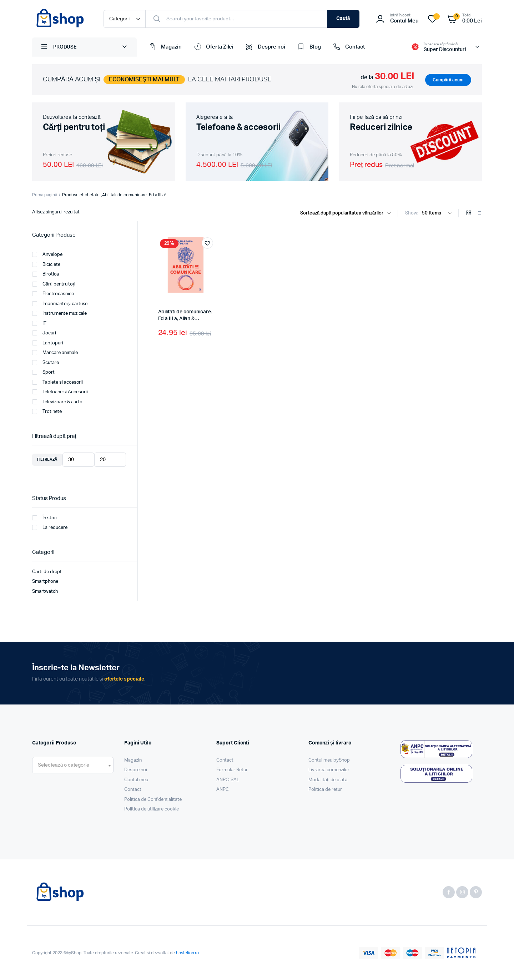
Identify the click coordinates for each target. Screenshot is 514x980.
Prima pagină (45, 195)
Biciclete (46, 264)
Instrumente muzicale (59, 313)
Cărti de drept (47, 572)
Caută (343, 19)
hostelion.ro (188, 953)
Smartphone (45, 582)
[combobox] (73, 765)
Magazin (165, 47)
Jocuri (44, 333)
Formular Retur (232, 770)
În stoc (44, 518)
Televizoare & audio (57, 402)
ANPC (223, 790)
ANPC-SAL (228, 780)
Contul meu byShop (329, 760)
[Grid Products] (469, 214)
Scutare (46, 363)
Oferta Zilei (213, 47)
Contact (348, 47)
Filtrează (47, 459)
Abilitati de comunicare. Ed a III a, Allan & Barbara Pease (185, 319)
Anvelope (47, 254)
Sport (43, 372)
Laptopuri (48, 343)
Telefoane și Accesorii (60, 392)
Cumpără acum (448, 80)
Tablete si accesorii (57, 382)
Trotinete (47, 411)
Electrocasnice (53, 294)
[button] (207, 243)
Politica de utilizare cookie (152, 809)
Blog (308, 47)
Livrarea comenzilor (329, 770)
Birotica (46, 274)
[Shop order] (347, 213)
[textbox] (64, 765)
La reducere (50, 527)
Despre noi (265, 47)
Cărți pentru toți (54, 284)
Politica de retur (325, 790)
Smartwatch (45, 592)
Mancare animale (55, 353)
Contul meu (136, 780)
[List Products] (479, 214)
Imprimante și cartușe (60, 304)
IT (39, 323)
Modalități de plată (328, 780)
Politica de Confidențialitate (153, 800)
